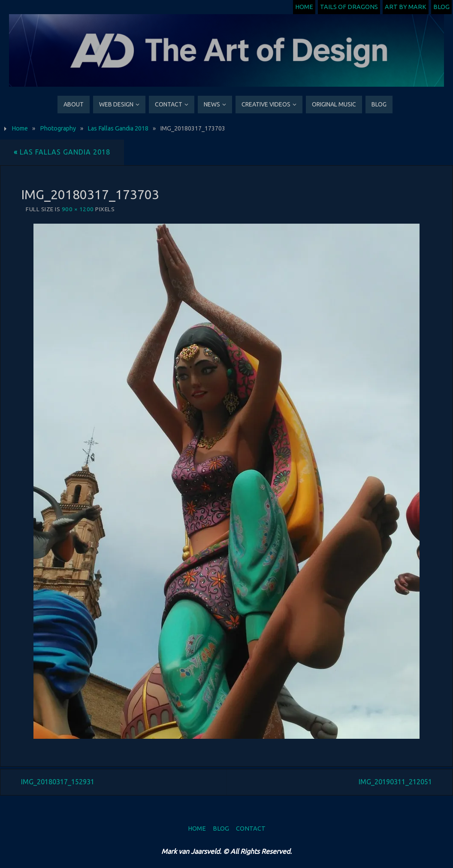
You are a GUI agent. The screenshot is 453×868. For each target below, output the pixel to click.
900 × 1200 (78, 209)
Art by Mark (406, 7)
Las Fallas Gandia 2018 (118, 128)
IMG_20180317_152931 (58, 782)
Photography (58, 128)
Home (304, 7)
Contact (251, 829)
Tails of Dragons (349, 7)
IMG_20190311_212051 (395, 782)
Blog (441, 7)
